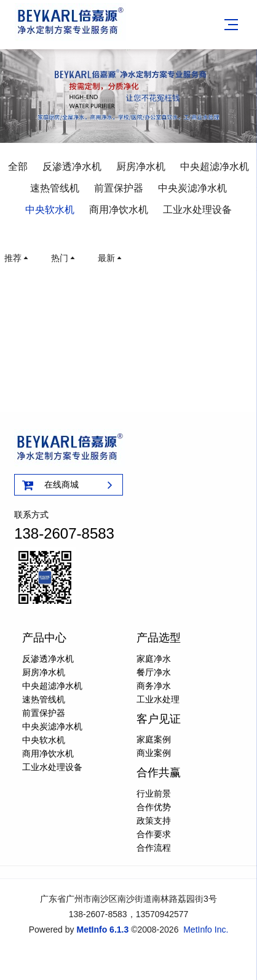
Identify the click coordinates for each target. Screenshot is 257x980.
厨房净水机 (141, 167)
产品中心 (44, 638)
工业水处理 (158, 699)
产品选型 (159, 638)
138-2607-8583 (64, 533)
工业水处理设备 (197, 210)
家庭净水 (154, 659)
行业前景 (154, 793)
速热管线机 (55, 188)
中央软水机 (50, 210)
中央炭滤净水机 (192, 188)
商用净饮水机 (119, 210)
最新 (111, 258)
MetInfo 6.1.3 (102, 930)
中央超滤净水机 (215, 167)
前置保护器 (119, 188)
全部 (18, 167)
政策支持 (154, 821)
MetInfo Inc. (206, 930)
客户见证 (159, 719)
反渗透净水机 (72, 167)
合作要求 (154, 834)
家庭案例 (154, 739)
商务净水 (154, 686)
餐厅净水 (154, 672)
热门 (64, 258)
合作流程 (154, 848)
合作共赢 (159, 773)
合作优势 (154, 807)
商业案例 (154, 753)
